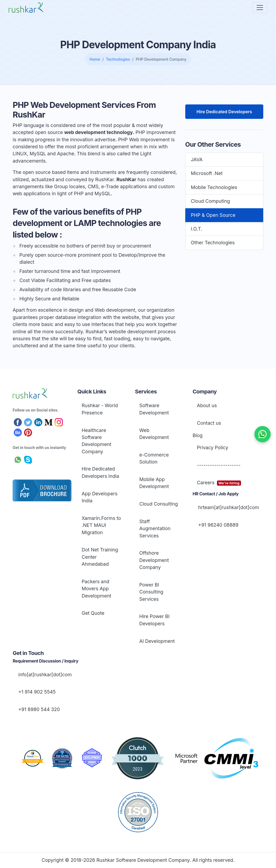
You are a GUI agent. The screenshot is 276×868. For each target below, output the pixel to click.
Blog (197, 435)
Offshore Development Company (154, 560)
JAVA (197, 159)
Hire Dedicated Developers (224, 112)
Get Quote (93, 613)
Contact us (209, 423)
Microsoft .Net (207, 173)
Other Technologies (213, 243)
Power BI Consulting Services (151, 592)
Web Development (154, 434)
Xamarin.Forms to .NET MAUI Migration (101, 525)
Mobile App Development (154, 483)
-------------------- (219, 465)
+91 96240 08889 (218, 525)
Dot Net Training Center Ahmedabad (100, 557)
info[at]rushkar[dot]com (44, 675)
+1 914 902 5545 (36, 692)
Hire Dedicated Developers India (100, 472)
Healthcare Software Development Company (96, 441)
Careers (219, 483)
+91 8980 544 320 (38, 709)
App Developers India (100, 497)
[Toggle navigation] (260, 8)
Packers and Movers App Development (96, 589)
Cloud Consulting (159, 504)
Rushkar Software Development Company (143, 860)
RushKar (126, 179)
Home (95, 59)
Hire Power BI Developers (154, 620)
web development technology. (99, 132)
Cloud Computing (210, 201)
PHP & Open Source (213, 215)
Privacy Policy (212, 447)
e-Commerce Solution (154, 458)
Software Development (154, 409)
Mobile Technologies (214, 187)
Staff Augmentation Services (155, 529)
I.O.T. (196, 229)
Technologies (118, 59)
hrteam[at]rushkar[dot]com (228, 507)
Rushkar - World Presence (100, 409)
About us (207, 405)
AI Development (157, 641)
